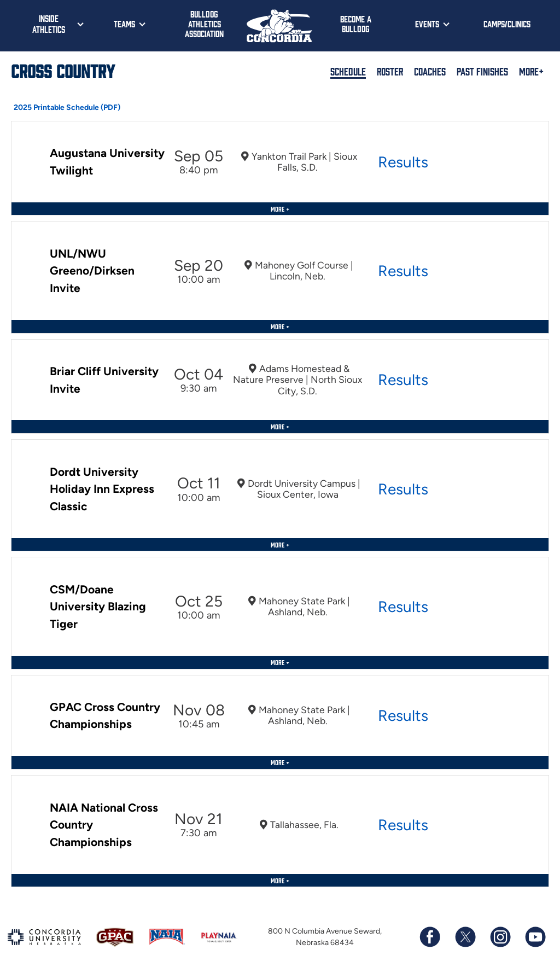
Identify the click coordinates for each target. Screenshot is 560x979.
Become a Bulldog (356, 24)
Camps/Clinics (507, 24)
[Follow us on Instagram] (500, 937)
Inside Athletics (49, 24)
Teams (124, 24)
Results (403, 162)
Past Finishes (482, 71)
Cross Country (63, 71)
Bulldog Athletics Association (204, 24)
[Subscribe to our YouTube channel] (535, 937)
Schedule (348, 71)
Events (427, 24)
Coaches (430, 71)
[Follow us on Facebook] (430, 937)
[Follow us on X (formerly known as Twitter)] (465, 937)
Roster (390, 71)
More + (280, 209)
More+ (531, 71)
